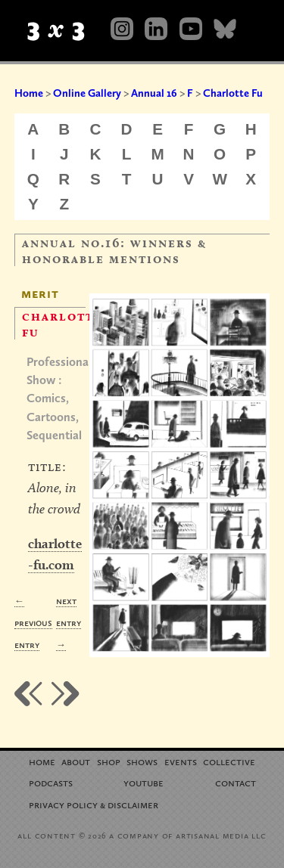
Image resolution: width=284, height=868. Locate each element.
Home (29, 93)
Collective (229, 761)
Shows (142, 761)
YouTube (144, 782)
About (76, 761)
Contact (236, 782)
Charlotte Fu (233, 93)
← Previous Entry (33, 623)
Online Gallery (87, 93)
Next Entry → (69, 623)
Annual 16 (154, 93)
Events (181, 761)
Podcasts (51, 782)
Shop (109, 761)
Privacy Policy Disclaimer (94, 804)
